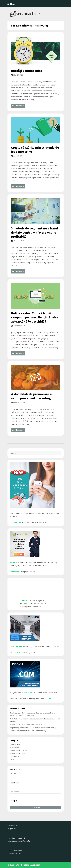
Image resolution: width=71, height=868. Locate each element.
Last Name (14, 792)
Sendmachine (13, 826)
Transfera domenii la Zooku (19, 841)
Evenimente (15, 745)
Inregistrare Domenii (16, 838)
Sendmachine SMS (18, 754)
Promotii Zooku (15, 854)
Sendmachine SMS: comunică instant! (26, 725)
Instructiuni (15, 748)
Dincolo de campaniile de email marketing (28, 731)
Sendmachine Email (18, 751)
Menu (11, 4)
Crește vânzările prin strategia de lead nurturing (35, 150)
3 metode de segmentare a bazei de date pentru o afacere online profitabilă (35, 232)
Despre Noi (12, 829)
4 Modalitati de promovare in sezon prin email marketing (32, 396)
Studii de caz (15, 757)
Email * (13, 774)
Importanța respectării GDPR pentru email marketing (33, 728)
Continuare (18, 106)
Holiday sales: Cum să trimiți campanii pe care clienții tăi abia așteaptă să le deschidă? (35, 317)
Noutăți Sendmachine (27, 71)
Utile (12, 760)
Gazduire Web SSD (16, 851)
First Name (15, 783)
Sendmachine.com (31, 865)
